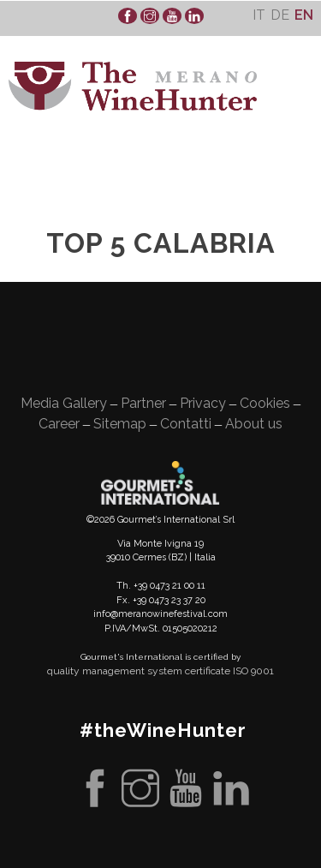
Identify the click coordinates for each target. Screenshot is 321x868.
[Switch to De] (280, 15)
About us (254, 424)
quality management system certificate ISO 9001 (160, 671)
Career (59, 424)
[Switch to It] (259, 15)
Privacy (203, 403)
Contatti (186, 424)
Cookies (265, 403)
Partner (143, 403)
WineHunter (133, 86)
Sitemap (120, 424)
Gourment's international (160, 482)
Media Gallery (64, 403)
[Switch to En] (304, 15)
